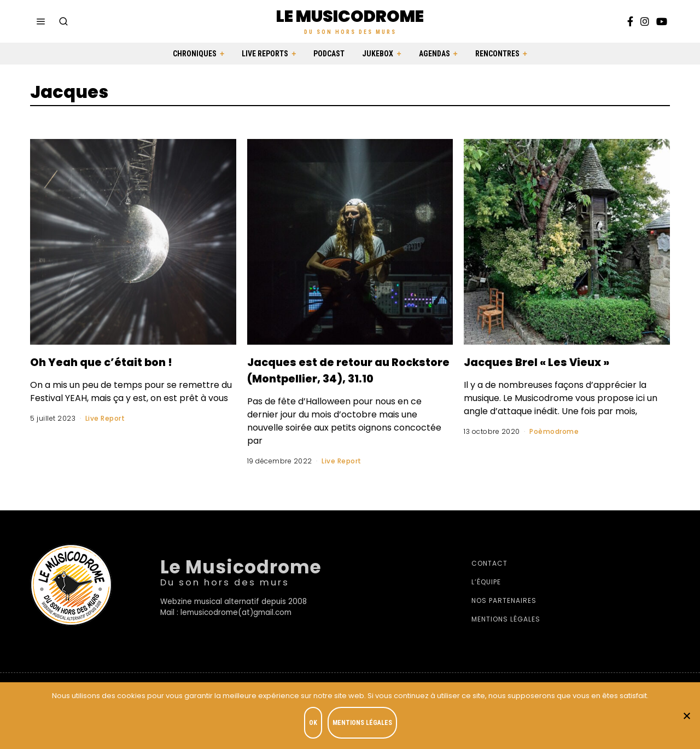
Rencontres (497, 54)
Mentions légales (506, 635)
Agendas (434, 54)
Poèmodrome (554, 431)
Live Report (105, 418)
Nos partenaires (504, 617)
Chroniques (195, 54)
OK (315, 725)
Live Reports (265, 54)
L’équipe (486, 598)
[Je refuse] (686, 717)
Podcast (329, 54)
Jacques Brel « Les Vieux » (559, 361)
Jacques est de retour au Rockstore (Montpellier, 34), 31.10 (340, 378)
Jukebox (378, 54)
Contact (489, 580)
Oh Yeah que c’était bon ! (123, 361)
